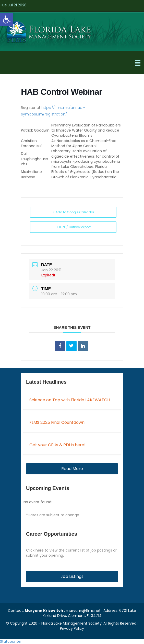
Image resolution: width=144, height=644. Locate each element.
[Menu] (138, 63)
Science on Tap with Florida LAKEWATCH (70, 400)
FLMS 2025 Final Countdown (57, 422)
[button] (72, 469)
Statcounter (11, 641)
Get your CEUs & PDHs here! (57, 445)
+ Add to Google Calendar (73, 212)
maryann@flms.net (83, 611)
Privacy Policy (72, 628)
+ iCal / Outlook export (73, 227)
